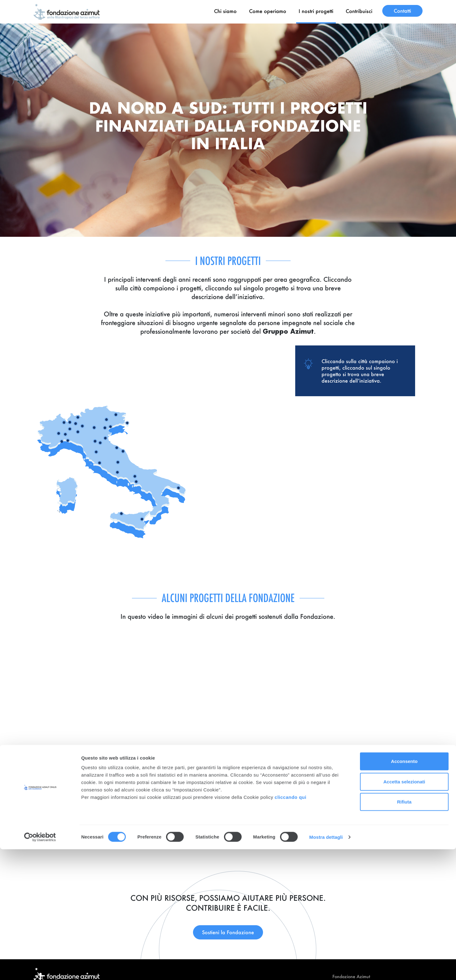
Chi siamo (225, 11)
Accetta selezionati (404, 912)
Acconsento (404, 892)
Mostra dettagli (326, 968)
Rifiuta (404, 932)
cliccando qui (291, 928)
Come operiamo (268, 11)
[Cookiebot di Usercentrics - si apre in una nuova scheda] (40, 968)
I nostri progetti (316, 11)
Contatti (402, 11)
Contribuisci (359, 11)
